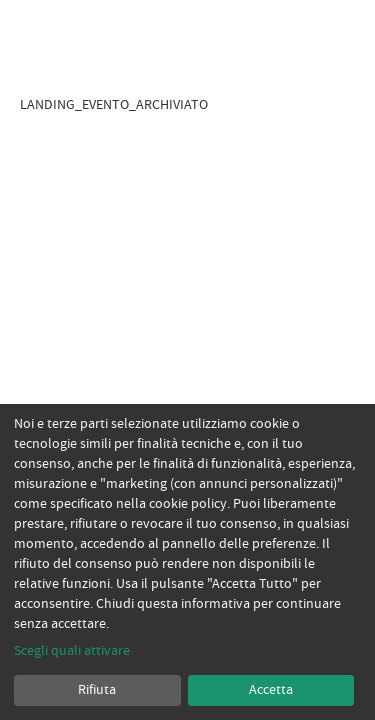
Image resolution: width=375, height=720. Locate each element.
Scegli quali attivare (72, 651)
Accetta (271, 690)
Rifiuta (97, 690)
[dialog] (187, 562)
